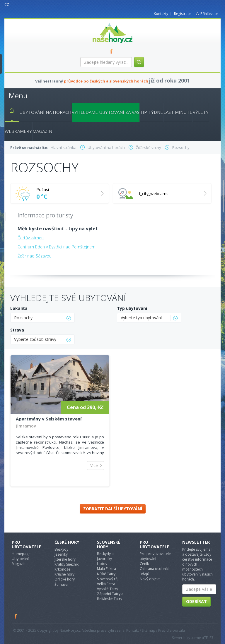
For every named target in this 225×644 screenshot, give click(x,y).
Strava (17, 330)
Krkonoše (62, 569)
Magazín (42, 131)
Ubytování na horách (45, 112)
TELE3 (209, 638)
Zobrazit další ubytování (113, 509)
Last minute (178, 112)
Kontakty (161, 14)
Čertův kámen (31, 238)
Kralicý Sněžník (67, 564)
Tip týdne (151, 112)
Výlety (201, 112)
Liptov (102, 564)
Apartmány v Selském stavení (49, 419)
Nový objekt (150, 579)
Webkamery (18, 131)
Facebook (16, 616)
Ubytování (20, 559)
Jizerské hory (65, 559)
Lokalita (19, 308)
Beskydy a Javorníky (105, 556)
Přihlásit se (209, 14)
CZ (7, 5)
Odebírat (196, 601)
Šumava (61, 584)
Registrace (183, 14)
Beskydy (61, 549)
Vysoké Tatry (108, 589)
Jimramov (26, 426)
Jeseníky (61, 554)
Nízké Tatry (106, 574)
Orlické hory (65, 579)
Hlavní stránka (9, 111)
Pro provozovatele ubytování (155, 556)
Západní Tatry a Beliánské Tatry (110, 596)
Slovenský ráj (108, 579)
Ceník (144, 564)
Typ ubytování (132, 308)
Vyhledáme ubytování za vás (106, 112)
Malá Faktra (106, 569)
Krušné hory (64, 574)
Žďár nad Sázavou (35, 256)
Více (94, 465)
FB (112, 51)
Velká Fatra (106, 584)
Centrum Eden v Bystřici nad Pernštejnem (57, 247)
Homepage (21, 554)
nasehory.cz (102, 23)
